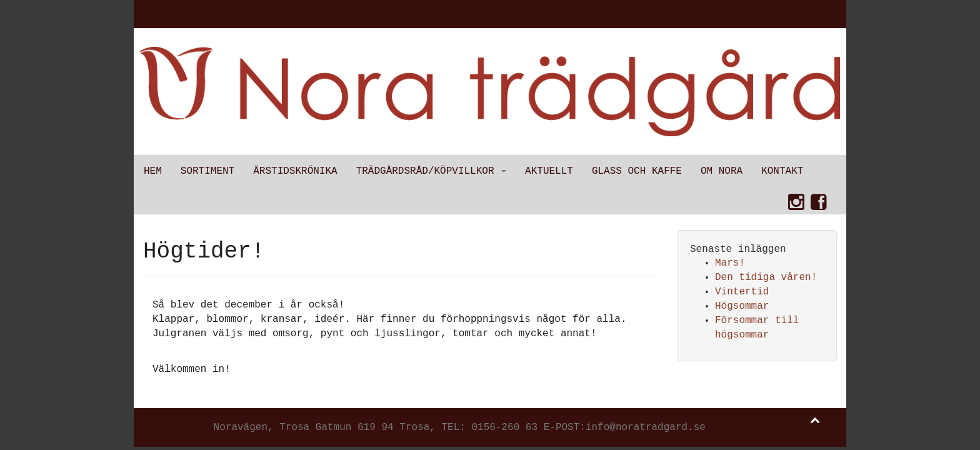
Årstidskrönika (295, 171)
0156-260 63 (504, 427)
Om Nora (722, 171)
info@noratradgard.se (646, 427)
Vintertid (742, 292)
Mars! (730, 263)
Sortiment (207, 171)
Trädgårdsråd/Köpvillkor (431, 171)
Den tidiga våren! (766, 277)
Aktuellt (549, 171)
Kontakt (782, 171)
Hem (153, 171)
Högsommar (742, 306)
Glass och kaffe (637, 171)
